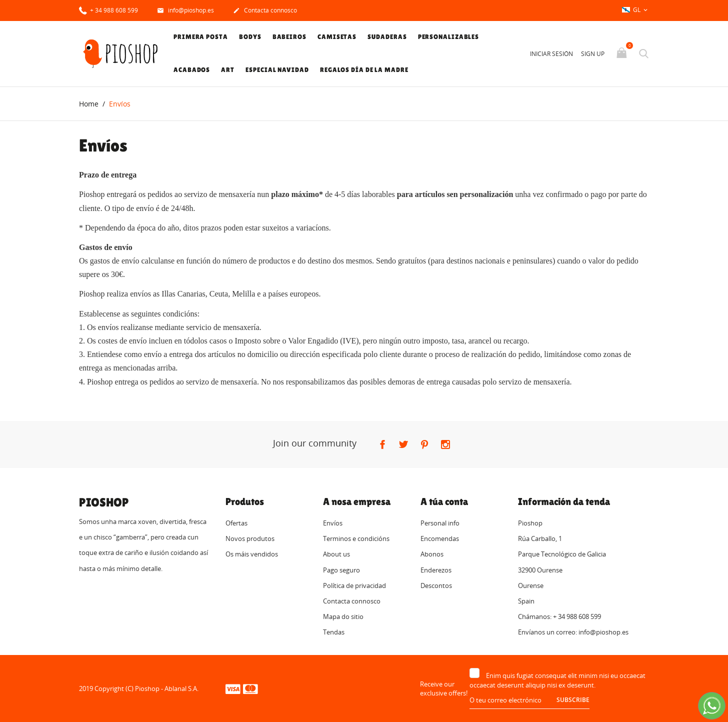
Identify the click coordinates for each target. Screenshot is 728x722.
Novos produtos (250, 539)
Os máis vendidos (252, 554)
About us (336, 554)
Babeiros (289, 37)
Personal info (440, 523)
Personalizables (449, 37)
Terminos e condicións (356, 539)
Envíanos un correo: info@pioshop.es (573, 632)
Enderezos (436, 570)
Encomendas (440, 539)
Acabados (192, 70)
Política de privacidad (354, 585)
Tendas (334, 632)
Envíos (333, 523)
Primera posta (201, 37)
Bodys (250, 37)
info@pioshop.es (185, 11)
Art (228, 70)
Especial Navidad (277, 70)
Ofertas (236, 523)
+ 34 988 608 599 (108, 10)
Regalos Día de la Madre (364, 70)
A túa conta (444, 501)
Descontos (436, 585)
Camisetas (337, 37)
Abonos (432, 554)
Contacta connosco (265, 11)
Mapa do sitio (343, 617)
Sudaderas (387, 37)
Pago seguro (341, 570)
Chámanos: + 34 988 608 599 (559, 617)
